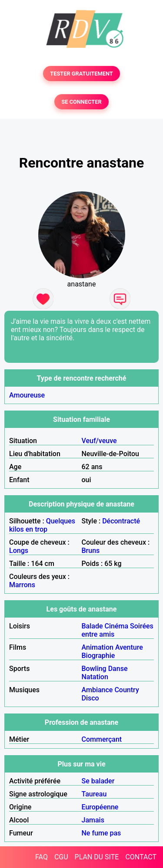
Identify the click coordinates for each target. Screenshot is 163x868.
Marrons (22, 585)
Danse (118, 669)
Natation (95, 677)
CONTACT (141, 857)
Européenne (100, 807)
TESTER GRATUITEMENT (81, 74)
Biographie (98, 656)
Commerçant (102, 739)
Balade (92, 626)
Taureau (94, 794)
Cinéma (117, 626)
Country (126, 690)
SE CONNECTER (81, 102)
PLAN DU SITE (97, 857)
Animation (98, 647)
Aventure (129, 647)
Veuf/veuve (99, 441)
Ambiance (97, 690)
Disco (90, 698)
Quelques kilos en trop (42, 525)
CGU (61, 857)
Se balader (98, 781)
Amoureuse (27, 395)
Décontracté (121, 521)
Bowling (94, 669)
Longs (19, 551)
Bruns (91, 551)
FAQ (42, 857)
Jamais (93, 820)
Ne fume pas (101, 833)
